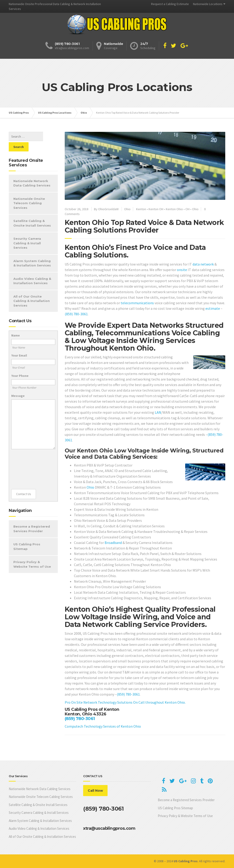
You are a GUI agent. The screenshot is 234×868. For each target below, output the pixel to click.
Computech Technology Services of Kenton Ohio (103, 726)
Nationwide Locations (208, 4)
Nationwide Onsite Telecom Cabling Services (29, 193)
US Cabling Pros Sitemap (27, 536)
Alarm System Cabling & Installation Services (32, 253)
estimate (213, 308)
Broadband (113, 543)
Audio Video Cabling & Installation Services (32, 271)
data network (203, 264)
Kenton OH (156, 209)
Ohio (127, 209)
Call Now (95, 791)
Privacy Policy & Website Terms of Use (32, 554)
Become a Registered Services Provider (32, 518)
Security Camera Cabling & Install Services (27, 233)
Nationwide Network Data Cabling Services (32, 173)
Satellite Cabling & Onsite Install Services (32, 213)
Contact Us (24, 484)
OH (187, 209)
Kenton (141, 209)
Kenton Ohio (174, 209)
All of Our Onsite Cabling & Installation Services (32, 291)
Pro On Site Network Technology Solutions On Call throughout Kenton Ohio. (125, 702)
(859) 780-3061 (76, 314)
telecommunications (137, 303)
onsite (182, 270)
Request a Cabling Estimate (170, 4)
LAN (158, 412)
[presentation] (30, 459)
